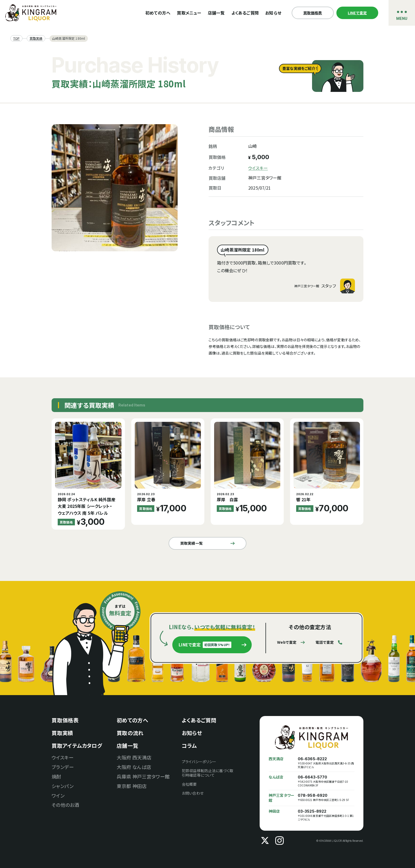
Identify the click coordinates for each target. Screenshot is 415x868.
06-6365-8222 (312, 759)
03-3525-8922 (312, 811)
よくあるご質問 (245, 13)
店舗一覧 (216, 13)
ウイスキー (258, 168)
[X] (265, 841)
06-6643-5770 (313, 777)
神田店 (274, 811)
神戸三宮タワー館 (281, 798)
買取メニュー (189, 13)
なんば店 (276, 777)
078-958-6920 (313, 795)
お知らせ (273, 13)
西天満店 (276, 759)
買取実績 (36, 38)
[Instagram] (279, 841)
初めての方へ (158, 13)
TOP (16, 38)
